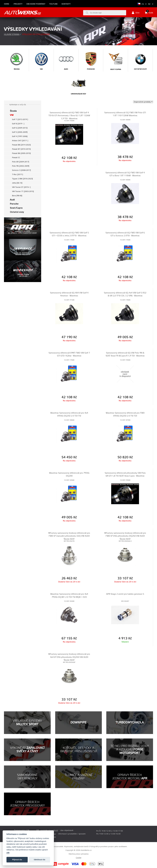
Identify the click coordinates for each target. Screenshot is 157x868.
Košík (149, 13)
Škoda (13, 111)
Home (7, 4)
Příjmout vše (17, 860)
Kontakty (66, 4)
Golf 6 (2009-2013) (20, 128)
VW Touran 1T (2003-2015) (23, 191)
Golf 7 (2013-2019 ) (20, 119)
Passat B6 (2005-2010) (21, 153)
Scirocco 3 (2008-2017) (21, 170)
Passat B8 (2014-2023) (21, 145)
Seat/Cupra (16, 208)
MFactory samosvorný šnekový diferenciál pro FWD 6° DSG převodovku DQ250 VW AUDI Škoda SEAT (125, 536)
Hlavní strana (12, 34)
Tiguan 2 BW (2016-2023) (22, 179)
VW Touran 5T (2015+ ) (21, 187)
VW (12, 115)
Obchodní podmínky (36, 4)
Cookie (79, 858)
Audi (12, 200)
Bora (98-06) (17, 196)
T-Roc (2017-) (18, 174)
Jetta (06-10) (17, 183)
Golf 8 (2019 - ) (18, 124)
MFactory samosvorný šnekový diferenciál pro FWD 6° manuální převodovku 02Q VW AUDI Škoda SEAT (69, 536)
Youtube (53, 4)
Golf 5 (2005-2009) (20, 132)
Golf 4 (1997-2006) (20, 136)
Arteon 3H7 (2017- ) (20, 141)
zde (8, 853)
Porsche (14, 204)
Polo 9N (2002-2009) (21, 166)
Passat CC (16, 158)
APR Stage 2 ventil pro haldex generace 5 (125, 594)
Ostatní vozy (17, 212)
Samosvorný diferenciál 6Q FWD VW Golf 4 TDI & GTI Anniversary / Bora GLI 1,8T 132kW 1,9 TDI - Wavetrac (69, 116)
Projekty (18, 4)
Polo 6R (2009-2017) (21, 162)
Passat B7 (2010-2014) (21, 149)
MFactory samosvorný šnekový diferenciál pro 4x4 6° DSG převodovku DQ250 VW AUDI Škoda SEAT (69, 657)
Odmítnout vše (40, 860)
